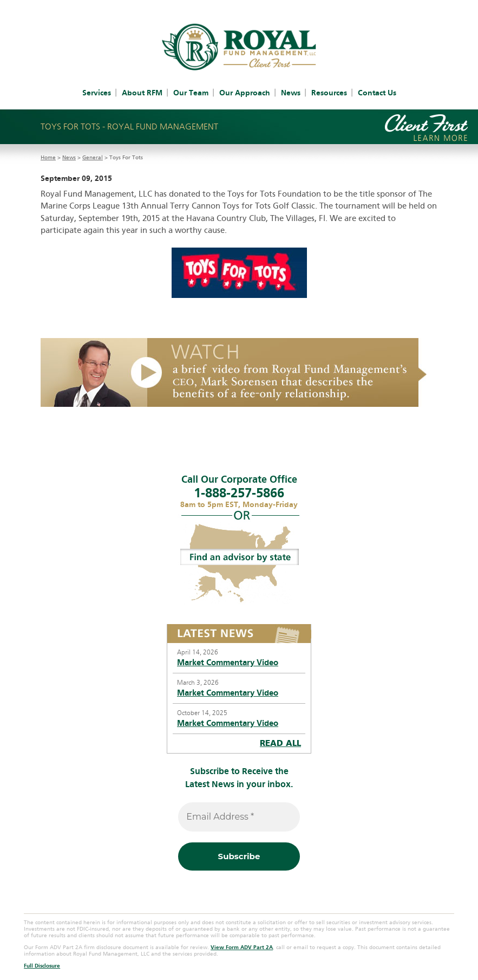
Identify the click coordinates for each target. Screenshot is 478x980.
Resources (329, 93)
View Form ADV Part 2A (242, 947)
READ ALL (280, 743)
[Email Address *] (239, 817)
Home (48, 158)
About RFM (142, 93)
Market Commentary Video (228, 663)
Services (97, 93)
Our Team (191, 93)
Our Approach (245, 93)
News (291, 93)
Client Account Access (216, 7)
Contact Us (377, 93)
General (93, 158)
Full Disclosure (42, 966)
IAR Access (280, 7)
